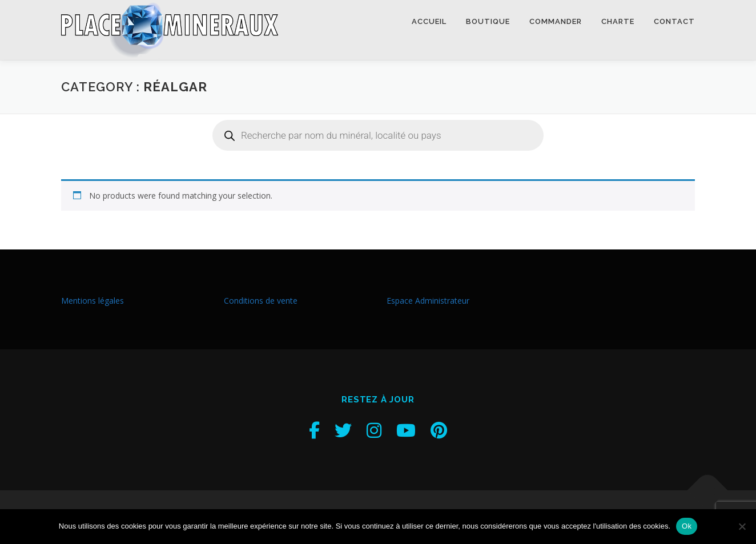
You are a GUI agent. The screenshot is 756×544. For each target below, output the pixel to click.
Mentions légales (93, 301)
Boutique (488, 21)
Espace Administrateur (428, 301)
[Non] (742, 526)
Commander (556, 21)
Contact (674, 21)
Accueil (429, 21)
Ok (687, 526)
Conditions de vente (261, 301)
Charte (618, 21)
